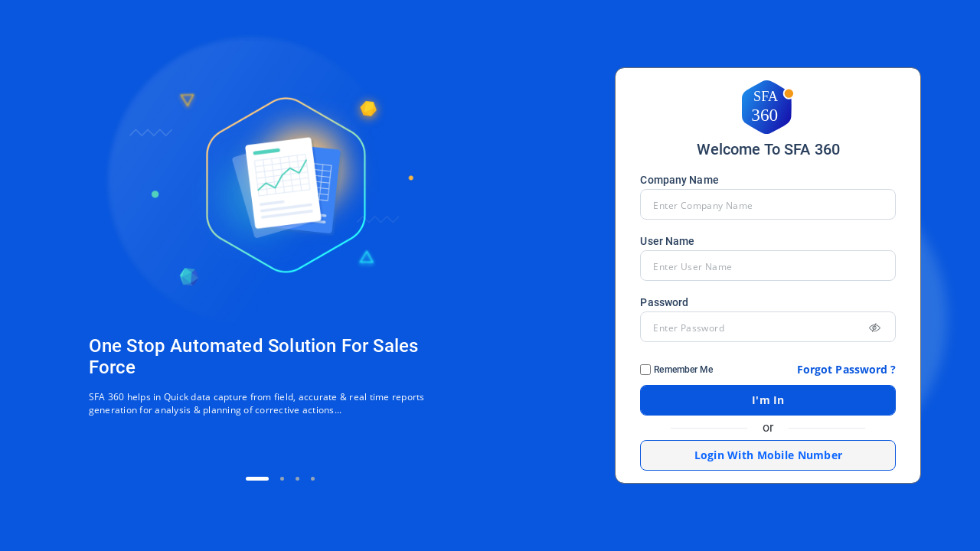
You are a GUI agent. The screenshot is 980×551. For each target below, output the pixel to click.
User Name (667, 241)
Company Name (679, 180)
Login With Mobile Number (769, 455)
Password (664, 302)
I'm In (768, 400)
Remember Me (683, 370)
